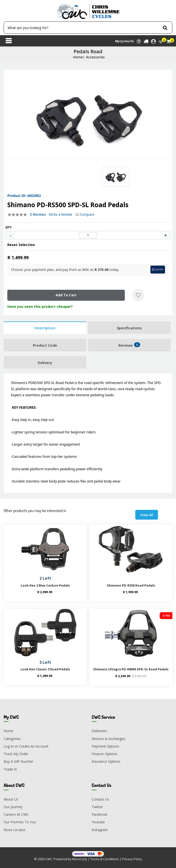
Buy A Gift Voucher (19, 762)
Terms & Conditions (105, 859)
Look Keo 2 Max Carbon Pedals (45, 585)
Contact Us (100, 799)
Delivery (45, 363)
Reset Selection (21, 245)
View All (147, 515)
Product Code (45, 345)
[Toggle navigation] (9, 41)
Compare (85, 214)
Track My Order (16, 754)
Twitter (97, 807)
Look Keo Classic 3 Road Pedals (45, 669)
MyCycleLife (124, 41)
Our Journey (13, 807)
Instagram (100, 830)
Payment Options (105, 746)
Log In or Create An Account (26, 746)
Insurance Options (106, 762)
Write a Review (60, 214)
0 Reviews (38, 214)
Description (45, 328)
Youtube (98, 822)
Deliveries (99, 731)
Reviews (129, 345)
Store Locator (15, 830)
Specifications (129, 328)
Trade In (10, 769)
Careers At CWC (16, 814)
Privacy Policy (132, 859)
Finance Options (104, 754)
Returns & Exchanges (108, 739)
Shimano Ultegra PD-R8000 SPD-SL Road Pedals (131, 669)
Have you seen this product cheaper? (40, 306)
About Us (11, 799)
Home (78, 57)
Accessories (95, 57)
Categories (12, 739)
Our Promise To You (20, 822)
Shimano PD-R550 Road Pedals (131, 585)
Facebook (99, 814)
